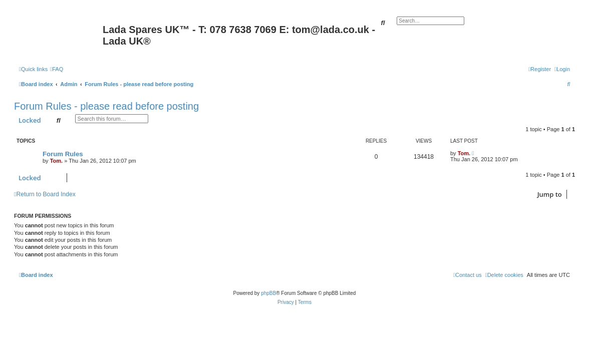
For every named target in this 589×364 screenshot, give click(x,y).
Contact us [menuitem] (468, 275)
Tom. (56, 161)
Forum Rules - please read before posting (106, 106)
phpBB (268, 293)
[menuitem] (57, 69)
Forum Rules (63, 154)
